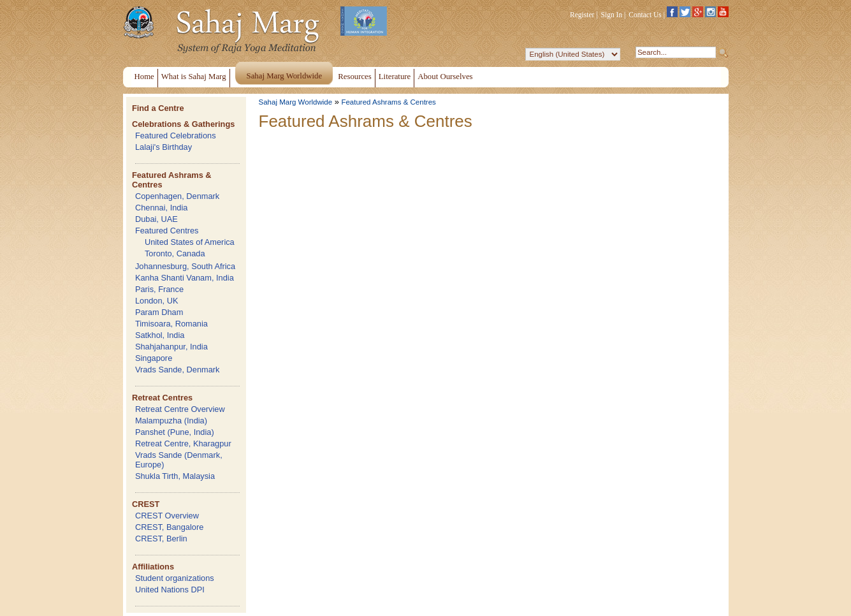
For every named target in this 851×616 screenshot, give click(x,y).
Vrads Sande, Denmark (178, 370)
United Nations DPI (170, 590)
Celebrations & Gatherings (183, 124)
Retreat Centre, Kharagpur (183, 444)
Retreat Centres (162, 398)
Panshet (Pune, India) (175, 432)
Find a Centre (158, 108)
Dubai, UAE (156, 219)
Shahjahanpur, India (171, 347)
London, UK (157, 301)
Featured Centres (167, 231)
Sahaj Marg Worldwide (296, 102)
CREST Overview (167, 516)
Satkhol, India (160, 335)
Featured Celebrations (176, 136)
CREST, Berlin (161, 539)
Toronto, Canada (175, 253)
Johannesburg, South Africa (185, 266)
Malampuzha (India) (171, 421)
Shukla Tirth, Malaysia (175, 476)
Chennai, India (162, 208)
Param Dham (159, 312)
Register (582, 15)
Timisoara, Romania (171, 324)
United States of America (190, 242)
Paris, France (159, 289)
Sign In (612, 15)
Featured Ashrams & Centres (389, 102)
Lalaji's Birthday (164, 147)
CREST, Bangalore (169, 527)
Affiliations (153, 567)
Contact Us (645, 15)
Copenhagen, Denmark (177, 196)
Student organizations (175, 578)
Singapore (154, 358)
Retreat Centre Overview (180, 409)
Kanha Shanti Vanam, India (185, 278)
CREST (146, 504)
